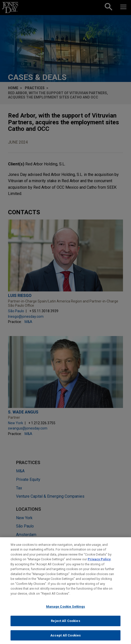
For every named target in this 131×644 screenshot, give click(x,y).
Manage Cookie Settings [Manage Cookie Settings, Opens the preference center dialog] (66, 610)
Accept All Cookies (65, 639)
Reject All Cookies (65, 624)
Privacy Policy (99, 563)
